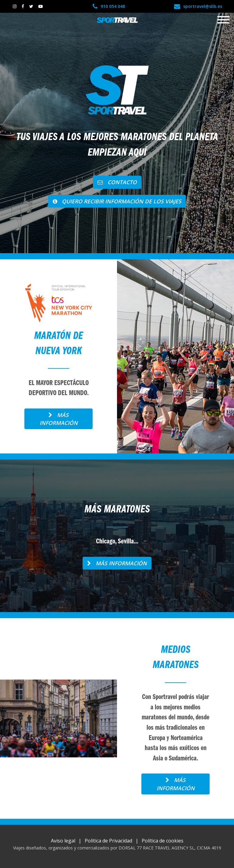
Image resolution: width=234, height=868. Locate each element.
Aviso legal (63, 841)
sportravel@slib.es (198, 6)
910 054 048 (109, 6)
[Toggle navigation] (223, 20)
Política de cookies (163, 841)
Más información (59, 419)
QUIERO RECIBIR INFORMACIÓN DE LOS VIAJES (117, 201)
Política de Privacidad (108, 841)
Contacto (117, 182)
